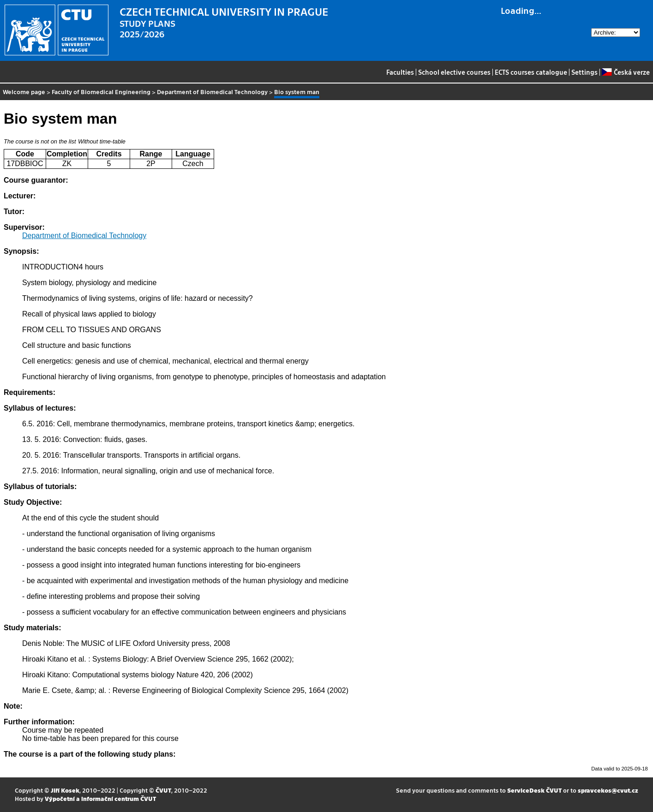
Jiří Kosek (65, 790)
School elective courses (454, 72)
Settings (584, 72)
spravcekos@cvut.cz (608, 790)
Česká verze (626, 72)
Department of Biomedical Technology (212, 92)
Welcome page (24, 92)
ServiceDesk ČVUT (534, 790)
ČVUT (163, 790)
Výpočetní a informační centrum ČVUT (100, 798)
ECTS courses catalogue (531, 72)
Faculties (400, 72)
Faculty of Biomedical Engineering (101, 92)
